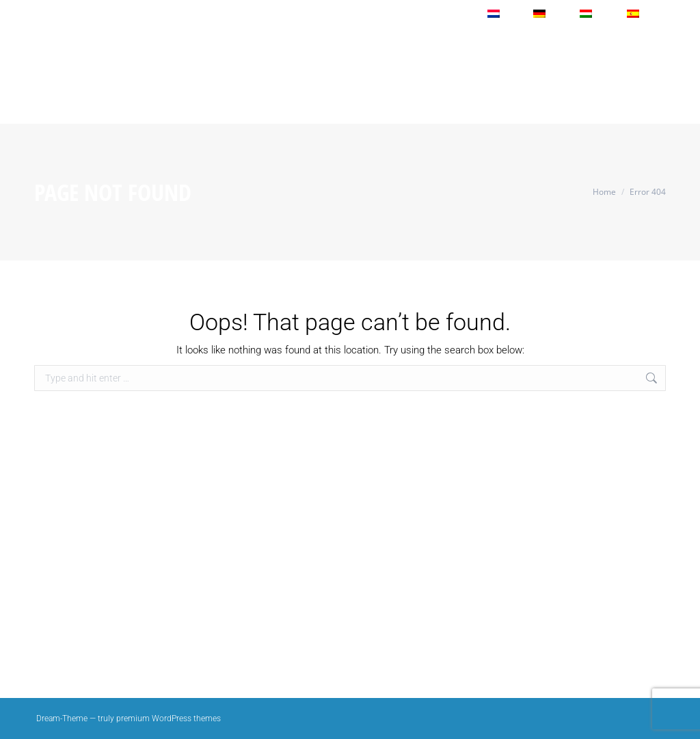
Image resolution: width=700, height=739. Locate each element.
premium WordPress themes (169, 718)
